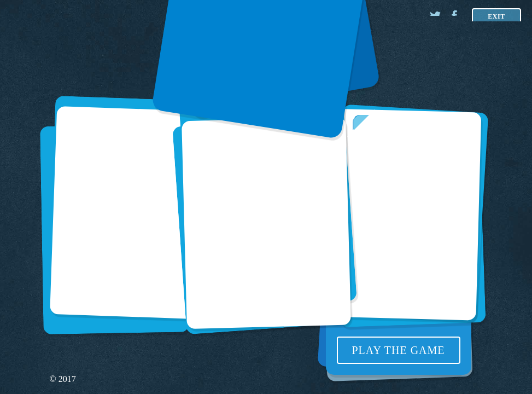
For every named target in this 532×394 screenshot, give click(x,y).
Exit (496, 16)
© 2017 (63, 379)
